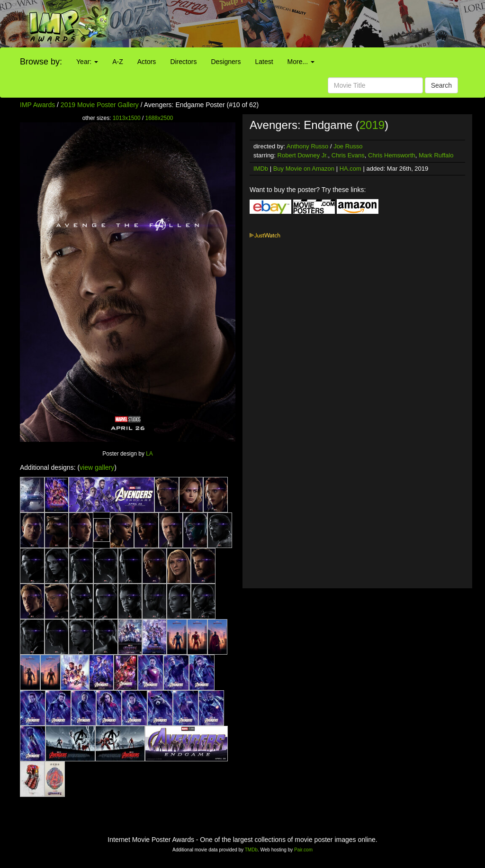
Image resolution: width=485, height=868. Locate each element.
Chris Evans (348, 155)
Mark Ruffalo (436, 155)
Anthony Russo (307, 146)
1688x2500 (159, 118)
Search (441, 85)
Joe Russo (348, 146)
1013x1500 (127, 118)
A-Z (118, 62)
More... (301, 62)
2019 (372, 125)
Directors (183, 62)
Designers (226, 62)
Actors (147, 62)
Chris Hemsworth (392, 155)
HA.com (350, 169)
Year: (87, 62)
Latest (264, 62)
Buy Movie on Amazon (304, 169)
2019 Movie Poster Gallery (100, 105)
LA (149, 454)
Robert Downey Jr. (303, 155)
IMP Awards (37, 105)
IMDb (261, 169)
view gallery (97, 467)
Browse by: (41, 62)
